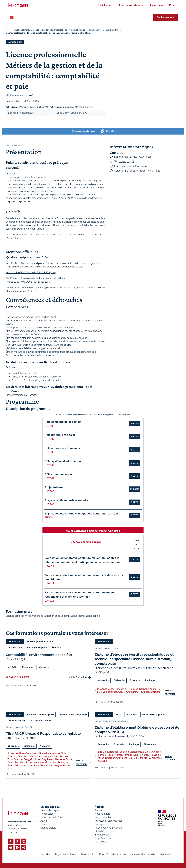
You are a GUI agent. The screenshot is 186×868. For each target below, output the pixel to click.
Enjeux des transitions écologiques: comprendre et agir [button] (81, 514)
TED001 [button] (49, 518)
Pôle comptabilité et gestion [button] (63, 422)
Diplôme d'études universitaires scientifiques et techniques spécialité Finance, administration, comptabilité (134, 659)
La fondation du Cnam (52, 817)
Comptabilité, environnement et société (39, 655)
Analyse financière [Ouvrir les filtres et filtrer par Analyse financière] (41, 720)
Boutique (99, 824)
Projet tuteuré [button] (54, 487)
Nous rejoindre (102, 814)
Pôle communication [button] (58, 474)
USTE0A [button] (50, 478)
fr (7, 30)
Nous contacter (103, 817)
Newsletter (166, 854)
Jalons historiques (50, 810)
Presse (98, 810)
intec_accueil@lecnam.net (136, 166)
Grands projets (48, 828)
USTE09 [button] (50, 465)
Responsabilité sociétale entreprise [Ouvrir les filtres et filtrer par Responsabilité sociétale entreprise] (27, 648)
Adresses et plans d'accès (108, 821)
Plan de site (101, 842)
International (101, 835)
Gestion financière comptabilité (86, 30)
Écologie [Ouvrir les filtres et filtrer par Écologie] (57, 648)
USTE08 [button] (50, 452)
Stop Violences (103, 838)
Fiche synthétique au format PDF (23, 395)
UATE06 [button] (49, 504)
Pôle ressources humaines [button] (62, 448)
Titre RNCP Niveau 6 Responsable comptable (43, 733)
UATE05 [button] (49, 491)
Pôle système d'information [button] (63, 461)
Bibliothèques (102, 831)
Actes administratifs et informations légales (104, 854)
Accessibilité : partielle (143, 854)
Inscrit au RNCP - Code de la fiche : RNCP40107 (31, 272)
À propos (99, 807)
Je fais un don (48, 824)
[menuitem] (105, 5)
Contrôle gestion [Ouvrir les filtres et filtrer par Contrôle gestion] (17, 720)
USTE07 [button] (50, 439)
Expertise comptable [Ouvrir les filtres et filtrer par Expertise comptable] (154, 714)
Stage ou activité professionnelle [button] (66, 500)
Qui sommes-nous (51, 807)
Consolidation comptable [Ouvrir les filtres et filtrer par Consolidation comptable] (73, 714)
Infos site (45, 854)
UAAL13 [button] (49, 601)
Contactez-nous (166, 17)
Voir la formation (78, 677)
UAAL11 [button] (49, 566)
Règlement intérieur (65, 854)
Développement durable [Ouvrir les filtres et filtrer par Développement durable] (41, 642)
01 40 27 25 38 (126, 161)
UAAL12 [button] (49, 583)
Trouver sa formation (22, 30)
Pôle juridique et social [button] (60, 435)
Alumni (44, 821)
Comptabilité (112, 30)
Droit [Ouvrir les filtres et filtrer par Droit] (119, 714)
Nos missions (47, 814)
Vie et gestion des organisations (51, 30)
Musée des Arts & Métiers (108, 828)
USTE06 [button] (50, 426)
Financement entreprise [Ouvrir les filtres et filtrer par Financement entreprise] (40, 714)
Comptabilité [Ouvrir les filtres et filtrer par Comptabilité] (15, 42)
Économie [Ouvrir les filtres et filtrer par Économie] (132, 714)
